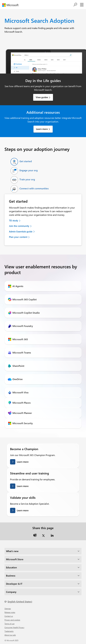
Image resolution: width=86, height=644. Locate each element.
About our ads (10, 635)
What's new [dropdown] (12, 551)
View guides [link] (42, 97)
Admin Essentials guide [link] (21, 231)
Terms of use (9, 624)
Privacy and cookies (12, 620)
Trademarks (9, 631)
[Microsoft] (11, 5)
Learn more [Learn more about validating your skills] (23, 510)
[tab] (21, 162)
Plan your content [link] (18, 237)
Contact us (9, 616)
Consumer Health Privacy (14, 627)
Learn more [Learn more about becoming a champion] (23, 462)
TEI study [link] (14, 220)
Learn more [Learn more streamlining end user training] (23, 486)
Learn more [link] (42, 129)
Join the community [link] (19, 226)
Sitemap (8, 609)
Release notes (10, 612)
